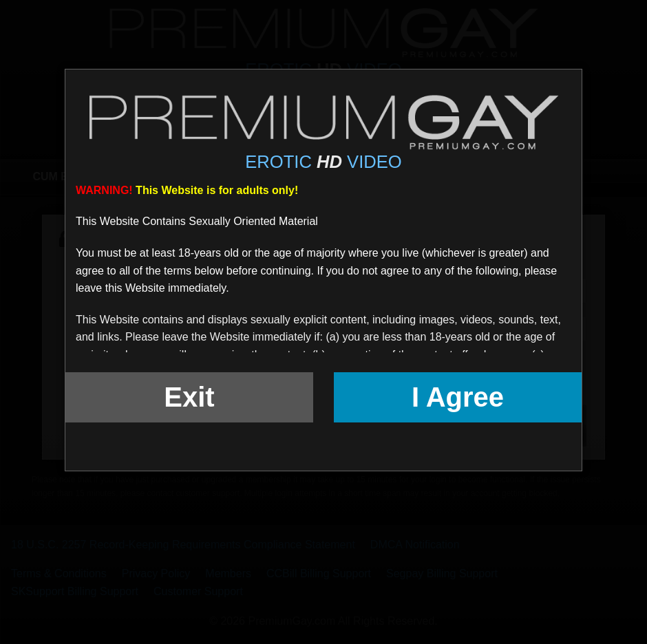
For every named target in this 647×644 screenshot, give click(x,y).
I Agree (458, 397)
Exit (189, 397)
